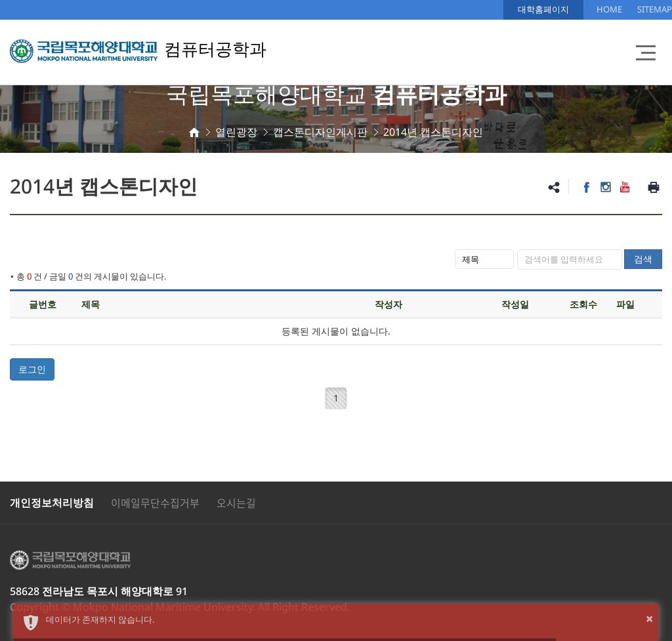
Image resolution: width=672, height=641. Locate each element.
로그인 (32, 369)
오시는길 (236, 503)
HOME (609, 9)
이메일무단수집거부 (155, 503)
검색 (643, 259)
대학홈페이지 (543, 9)
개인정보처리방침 (52, 503)
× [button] (649, 618)
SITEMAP (655, 9)
